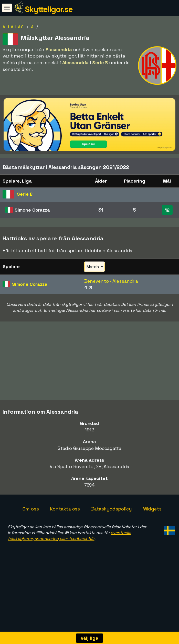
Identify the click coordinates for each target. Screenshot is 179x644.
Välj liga (89, 638)
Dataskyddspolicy (111, 523)
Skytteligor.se (49, 9)
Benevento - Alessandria (111, 281)
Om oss (31, 523)
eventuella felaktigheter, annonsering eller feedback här (69, 550)
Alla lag (13, 27)
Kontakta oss (65, 523)
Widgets (152, 523)
